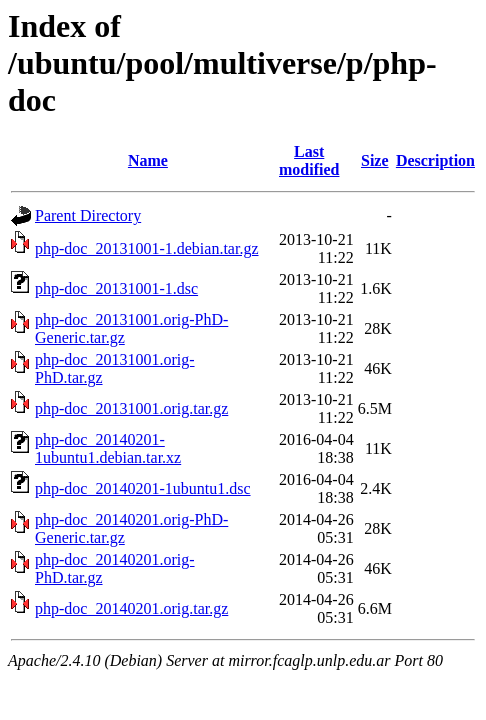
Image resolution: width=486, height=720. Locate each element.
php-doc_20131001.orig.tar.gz (131, 408)
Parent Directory (88, 215)
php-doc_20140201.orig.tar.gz (131, 608)
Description (435, 160)
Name (148, 160)
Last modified (309, 160)
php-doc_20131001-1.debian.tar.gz (147, 248)
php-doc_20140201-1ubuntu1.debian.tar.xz (108, 448)
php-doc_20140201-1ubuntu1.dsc (143, 488)
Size (375, 160)
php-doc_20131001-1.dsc (116, 288)
